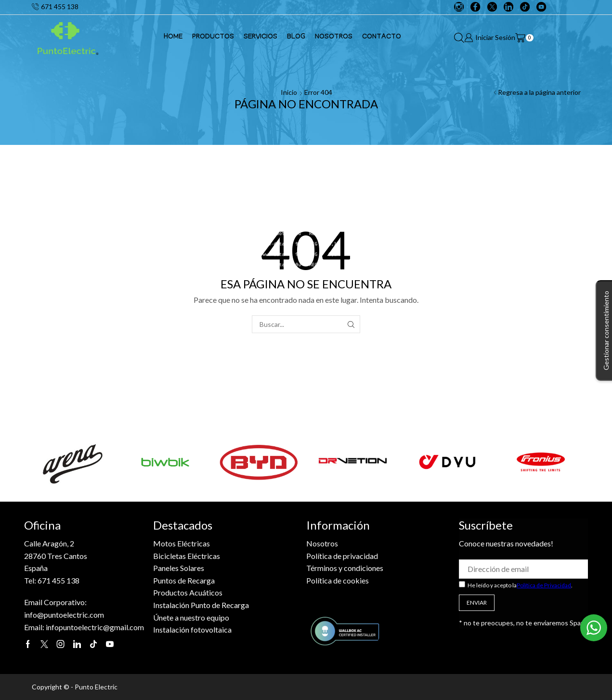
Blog (296, 38)
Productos (213, 38)
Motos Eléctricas (182, 543)
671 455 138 (59, 580)
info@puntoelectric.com (64, 615)
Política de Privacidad (544, 585)
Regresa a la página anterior (539, 92)
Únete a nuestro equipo (191, 617)
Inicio (289, 92)
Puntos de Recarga (184, 580)
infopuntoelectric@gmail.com (95, 627)
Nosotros (334, 38)
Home (173, 38)
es (380, 568)
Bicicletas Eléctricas (187, 556)
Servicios (260, 38)
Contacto (382, 38)
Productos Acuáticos (188, 592)
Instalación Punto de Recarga (201, 605)
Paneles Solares (179, 568)
